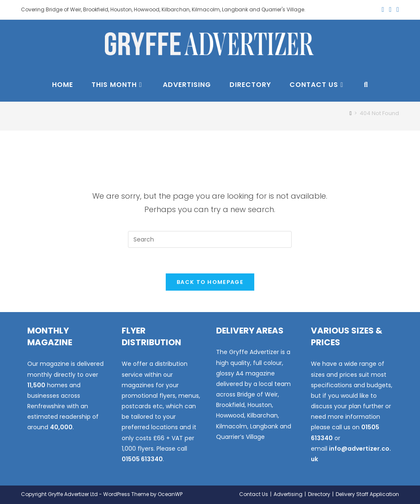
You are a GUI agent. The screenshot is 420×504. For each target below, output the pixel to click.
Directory (319, 494)
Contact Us (254, 494)
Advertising (288, 494)
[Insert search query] (210, 239)
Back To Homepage (210, 282)
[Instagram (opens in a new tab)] (397, 10)
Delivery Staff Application (367, 494)
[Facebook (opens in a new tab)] (390, 10)
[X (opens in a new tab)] (383, 10)
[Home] (351, 113)
